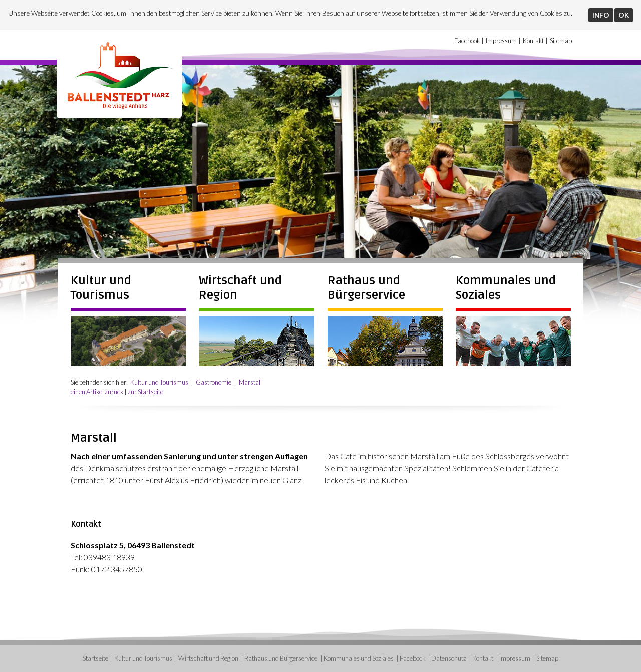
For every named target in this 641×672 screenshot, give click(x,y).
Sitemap (561, 41)
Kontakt (533, 41)
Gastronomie (214, 382)
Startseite (95, 658)
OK (624, 15)
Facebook (467, 41)
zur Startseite (145, 392)
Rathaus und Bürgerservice (366, 288)
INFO (601, 15)
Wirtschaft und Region (208, 658)
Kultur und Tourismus (101, 288)
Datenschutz (449, 658)
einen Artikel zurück (97, 392)
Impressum (501, 41)
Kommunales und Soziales (359, 658)
